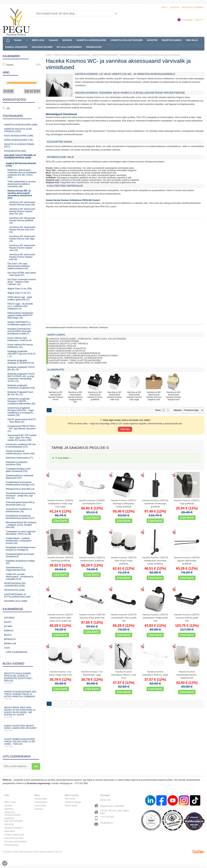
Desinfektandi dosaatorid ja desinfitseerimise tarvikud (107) (20, 517)
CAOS (7, 648)
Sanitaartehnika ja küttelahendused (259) (17, 596)
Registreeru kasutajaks (192, 7)
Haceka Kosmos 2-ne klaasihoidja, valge (92, 673)
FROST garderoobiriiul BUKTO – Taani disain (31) (22, 421)
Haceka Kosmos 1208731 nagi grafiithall (187, 502)
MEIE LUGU (38, 40)
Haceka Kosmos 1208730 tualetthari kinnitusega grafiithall (155, 503)
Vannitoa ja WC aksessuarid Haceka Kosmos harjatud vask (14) (22, 248)
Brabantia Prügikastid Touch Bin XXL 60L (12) (20, 393)
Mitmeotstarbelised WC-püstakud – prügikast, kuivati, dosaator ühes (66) (21, 525)
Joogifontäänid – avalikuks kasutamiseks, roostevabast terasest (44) (19, 541)
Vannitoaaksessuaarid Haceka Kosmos (64, 327)
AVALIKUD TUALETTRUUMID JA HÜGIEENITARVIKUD (75, 353)
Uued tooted (40, 806)
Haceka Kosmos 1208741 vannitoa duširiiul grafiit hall (187, 618)
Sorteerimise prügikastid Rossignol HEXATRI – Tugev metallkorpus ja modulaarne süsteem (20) (21, 412)
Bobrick (9, 631)
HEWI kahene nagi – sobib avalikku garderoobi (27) (20, 298)
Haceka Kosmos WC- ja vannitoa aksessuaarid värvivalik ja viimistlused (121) (20, 194)
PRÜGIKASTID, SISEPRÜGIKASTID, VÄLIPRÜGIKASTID (76, 358)
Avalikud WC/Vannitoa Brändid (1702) (21, 165)
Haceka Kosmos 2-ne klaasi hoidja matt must (60, 673)
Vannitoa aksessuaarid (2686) (21, 125)
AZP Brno (9, 618)
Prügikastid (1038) (14, 590)
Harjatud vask (53, 180)
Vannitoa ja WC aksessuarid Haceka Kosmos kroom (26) (22, 203)
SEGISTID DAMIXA (172, 40)
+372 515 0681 (81, 783)
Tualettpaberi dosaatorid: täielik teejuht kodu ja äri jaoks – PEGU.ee (22, 743)
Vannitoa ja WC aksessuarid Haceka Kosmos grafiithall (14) (22, 220)
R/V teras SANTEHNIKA (69, 47)
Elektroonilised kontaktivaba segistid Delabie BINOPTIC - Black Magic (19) (21, 315)
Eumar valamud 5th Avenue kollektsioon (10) (20, 346)
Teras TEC (51, 170)
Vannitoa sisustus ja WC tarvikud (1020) (18, 130)
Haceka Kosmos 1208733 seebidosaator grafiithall (92, 559)
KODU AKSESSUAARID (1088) (19, 136)
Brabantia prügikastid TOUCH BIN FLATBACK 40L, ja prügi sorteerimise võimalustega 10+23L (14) (21, 378)
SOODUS (67, 40)
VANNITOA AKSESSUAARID (91, 40)
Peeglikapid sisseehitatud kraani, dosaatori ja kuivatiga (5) (21, 549)
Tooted (18, 40)
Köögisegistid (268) (15, 151)
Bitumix (8, 626)
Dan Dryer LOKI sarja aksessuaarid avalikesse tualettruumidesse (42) (19, 266)
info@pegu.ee (66, 783)
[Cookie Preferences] (5, 863)
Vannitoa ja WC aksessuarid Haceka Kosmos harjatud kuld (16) (22, 257)
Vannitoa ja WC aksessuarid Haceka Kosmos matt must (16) (22, 230)
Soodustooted (41, 802)
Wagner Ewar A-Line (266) (20, 289)
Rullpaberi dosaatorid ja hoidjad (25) (20, 562)
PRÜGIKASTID (94, 47)
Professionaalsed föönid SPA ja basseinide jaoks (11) (20, 504)
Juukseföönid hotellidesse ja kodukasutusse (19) (19, 510)
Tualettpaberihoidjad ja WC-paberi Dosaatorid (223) (19, 470)
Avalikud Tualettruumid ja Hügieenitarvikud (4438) (20, 157)
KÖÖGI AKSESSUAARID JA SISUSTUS (67, 348)
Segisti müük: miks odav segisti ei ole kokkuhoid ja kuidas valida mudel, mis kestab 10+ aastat (22, 712)
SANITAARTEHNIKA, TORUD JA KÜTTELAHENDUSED (75, 360)
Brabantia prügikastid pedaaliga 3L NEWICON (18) (21, 362)
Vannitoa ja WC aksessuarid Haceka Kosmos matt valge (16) (22, 239)
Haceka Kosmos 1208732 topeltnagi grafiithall (60, 559)
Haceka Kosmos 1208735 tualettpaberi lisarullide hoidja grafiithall (155, 561)
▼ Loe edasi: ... (63, 458)
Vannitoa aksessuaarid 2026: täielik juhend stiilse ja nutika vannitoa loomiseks (22, 695)
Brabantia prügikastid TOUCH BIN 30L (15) (21, 368)
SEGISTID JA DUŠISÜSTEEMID (64, 341)
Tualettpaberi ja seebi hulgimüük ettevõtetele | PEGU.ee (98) (21, 533)
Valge (49, 175)
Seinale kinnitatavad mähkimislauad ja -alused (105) (20, 452)
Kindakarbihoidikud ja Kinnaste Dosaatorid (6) (20, 555)
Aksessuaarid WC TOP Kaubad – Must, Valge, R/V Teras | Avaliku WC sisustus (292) (22, 438)
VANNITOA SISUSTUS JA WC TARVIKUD (68, 344)
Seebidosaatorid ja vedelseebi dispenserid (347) (20, 477)
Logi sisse (175, 7)
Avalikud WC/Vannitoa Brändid (105, 55)
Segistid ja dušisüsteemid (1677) (19, 145)
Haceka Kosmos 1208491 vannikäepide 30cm (92, 502)
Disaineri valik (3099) (16, 601)
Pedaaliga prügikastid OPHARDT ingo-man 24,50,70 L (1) (22, 354)
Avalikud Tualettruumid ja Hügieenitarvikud (72, 55)
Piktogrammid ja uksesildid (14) (20, 489)
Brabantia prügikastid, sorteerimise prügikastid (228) (21, 387)
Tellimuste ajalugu (73, 802)
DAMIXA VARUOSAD (16, 47)
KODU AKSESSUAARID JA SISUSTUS (67, 351)
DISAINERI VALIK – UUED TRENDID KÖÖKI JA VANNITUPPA (78, 363)
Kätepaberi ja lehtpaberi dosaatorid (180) (17, 463)
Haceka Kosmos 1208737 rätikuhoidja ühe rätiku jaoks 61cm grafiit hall (60, 618)
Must (48, 173)
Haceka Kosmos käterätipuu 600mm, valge (155, 673)
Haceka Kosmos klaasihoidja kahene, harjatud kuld (187, 675)
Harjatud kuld (52, 182)
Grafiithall (51, 178)
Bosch (8, 635)
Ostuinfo (53, 40)
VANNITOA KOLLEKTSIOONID (127, 40)
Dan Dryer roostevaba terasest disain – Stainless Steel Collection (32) (22, 282)
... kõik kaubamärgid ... (17, 652)
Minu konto (70, 799)
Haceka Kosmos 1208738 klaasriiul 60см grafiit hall (92, 616)
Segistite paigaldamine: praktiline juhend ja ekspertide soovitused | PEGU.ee (22, 678)
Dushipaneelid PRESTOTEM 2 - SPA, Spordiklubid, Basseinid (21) (22, 429)
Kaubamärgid (41, 799)
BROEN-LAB (10, 644)
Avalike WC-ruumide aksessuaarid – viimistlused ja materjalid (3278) (20, 577)
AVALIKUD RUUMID (42, 47)
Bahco (8, 622)
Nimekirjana (164, 410)
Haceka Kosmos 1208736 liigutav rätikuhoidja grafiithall (187, 561)
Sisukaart (39, 809)
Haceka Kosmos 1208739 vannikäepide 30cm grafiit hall (124, 618)
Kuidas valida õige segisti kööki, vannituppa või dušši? (22, 728)
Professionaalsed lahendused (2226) (15, 585)
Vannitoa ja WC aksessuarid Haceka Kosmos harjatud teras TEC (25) (22, 211)
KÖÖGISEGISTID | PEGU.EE (63, 346)
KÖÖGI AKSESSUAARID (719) (19, 140)
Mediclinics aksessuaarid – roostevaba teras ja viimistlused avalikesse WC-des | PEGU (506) (22, 174)
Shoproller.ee (198, 852)
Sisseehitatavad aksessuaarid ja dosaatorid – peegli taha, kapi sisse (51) (21, 496)
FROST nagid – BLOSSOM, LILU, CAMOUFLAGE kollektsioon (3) (20, 306)
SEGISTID (152, 40)
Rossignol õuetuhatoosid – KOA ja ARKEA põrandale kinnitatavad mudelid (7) (20, 331)
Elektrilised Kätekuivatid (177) (19, 458)
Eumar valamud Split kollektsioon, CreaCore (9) (20, 339)
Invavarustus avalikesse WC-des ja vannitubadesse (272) (21, 446)
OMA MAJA (192, 40)
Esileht (49, 55)
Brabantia (10, 639)
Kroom (49, 168)
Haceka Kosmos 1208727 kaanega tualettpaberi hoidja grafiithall (124, 503)
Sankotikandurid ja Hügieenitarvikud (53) (16, 569)
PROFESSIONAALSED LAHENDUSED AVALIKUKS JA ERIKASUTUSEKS (83, 356)
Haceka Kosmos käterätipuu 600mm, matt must (124, 675)
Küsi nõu (125, 429)
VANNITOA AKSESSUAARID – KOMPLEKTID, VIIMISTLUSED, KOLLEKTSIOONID (88, 339)
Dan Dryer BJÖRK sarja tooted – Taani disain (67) (22, 274)
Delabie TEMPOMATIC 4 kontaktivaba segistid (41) (19, 323)
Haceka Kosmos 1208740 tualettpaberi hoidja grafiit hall (155, 618)
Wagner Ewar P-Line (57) (19, 293)
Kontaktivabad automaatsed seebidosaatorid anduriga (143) (20, 483)
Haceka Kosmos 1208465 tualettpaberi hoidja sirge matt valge (60, 503)
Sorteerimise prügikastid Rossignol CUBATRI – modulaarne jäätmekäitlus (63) (21, 401)
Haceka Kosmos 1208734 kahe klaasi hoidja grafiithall (124, 561)
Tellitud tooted (71, 806)
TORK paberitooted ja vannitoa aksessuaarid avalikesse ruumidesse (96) (22, 184)
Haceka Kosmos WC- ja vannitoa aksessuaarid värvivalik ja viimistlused (150, 55)
